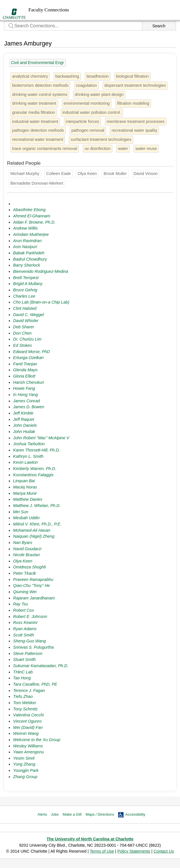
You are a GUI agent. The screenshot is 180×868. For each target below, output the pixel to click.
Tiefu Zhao (23, 696)
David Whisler (26, 321)
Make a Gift (72, 814)
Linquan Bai (24, 481)
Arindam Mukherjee (31, 234)
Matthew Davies (28, 499)
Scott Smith (24, 635)
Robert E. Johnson (30, 617)
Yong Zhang (24, 764)
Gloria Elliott (24, 376)
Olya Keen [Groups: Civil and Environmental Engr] (87, 174)
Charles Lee (24, 296)
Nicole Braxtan (26, 555)
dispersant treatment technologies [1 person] (135, 85)
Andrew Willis (25, 228)
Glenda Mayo (25, 370)
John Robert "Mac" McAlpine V (41, 438)
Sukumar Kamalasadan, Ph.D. (41, 666)
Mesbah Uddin (26, 518)
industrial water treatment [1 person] (35, 121)
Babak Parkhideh (29, 253)
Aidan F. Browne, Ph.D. (34, 222)
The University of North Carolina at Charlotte (90, 839)
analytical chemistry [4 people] (30, 76)
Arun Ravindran (27, 241)
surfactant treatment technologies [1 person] (101, 139)
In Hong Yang (25, 395)
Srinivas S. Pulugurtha (33, 647)
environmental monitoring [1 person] (87, 103)
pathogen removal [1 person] (88, 130)
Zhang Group (25, 777)
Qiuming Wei (25, 592)
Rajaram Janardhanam (34, 598)
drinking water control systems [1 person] (40, 94)
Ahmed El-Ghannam (32, 216)
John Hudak (24, 432)
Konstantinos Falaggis (33, 475)
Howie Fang (24, 388)
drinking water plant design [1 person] (99, 94)
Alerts (42, 814)
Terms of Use (102, 851)
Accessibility (135, 814)
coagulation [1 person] (86, 85)
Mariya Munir (25, 493)
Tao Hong (22, 678)
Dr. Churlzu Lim (27, 339)
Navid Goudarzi (27, 549)
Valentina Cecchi (28, 715)
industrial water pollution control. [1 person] (92, 112)
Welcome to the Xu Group (37, 740)
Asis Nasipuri (25, 247)
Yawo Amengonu (28, 752)
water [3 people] (123, 149)
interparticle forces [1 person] (82, 121)
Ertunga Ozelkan (28, 358)
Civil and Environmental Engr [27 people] (38, 63)
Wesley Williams (28, 746)
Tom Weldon (24, 703)
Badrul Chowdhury (30, 259)
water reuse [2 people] (146, 149)
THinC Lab (23, 672)
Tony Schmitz (25, 709)
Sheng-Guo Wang (29, 641)
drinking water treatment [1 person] (34, 103)
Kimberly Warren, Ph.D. (35, 469)
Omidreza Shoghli (29, 567)
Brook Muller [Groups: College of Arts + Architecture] (115, 174)
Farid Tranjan (25, 364)
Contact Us (164, 851)
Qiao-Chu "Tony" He (31, 585)
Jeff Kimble (23, 413)
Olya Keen (23, 561)
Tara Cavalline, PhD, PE (35, 684)
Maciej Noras (25, 487)
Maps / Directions (100, 814)
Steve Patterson (28, 653)
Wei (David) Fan (28, 727)
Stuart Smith (24, 659)
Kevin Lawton (25, 462)
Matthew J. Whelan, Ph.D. (37, 506)
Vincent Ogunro (27, 721)
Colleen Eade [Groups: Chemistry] (58, 174)
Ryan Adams (25, 629)
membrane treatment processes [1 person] (136, 121)
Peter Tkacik (24, 573)
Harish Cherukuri (28, 382)
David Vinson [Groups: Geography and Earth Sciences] (146, 174)
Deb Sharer (24, 327)
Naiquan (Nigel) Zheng (34, 536)
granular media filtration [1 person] (34, 112)
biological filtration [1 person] (132, 76)
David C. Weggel (28, 315)
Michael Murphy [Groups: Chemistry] (25, 174)
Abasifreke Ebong (29, 210)
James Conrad (26, 401)
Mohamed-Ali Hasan (32, 530)
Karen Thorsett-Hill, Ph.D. (36, 450)
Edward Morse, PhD (31, 352)
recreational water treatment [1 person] (38, 139)
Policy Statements (134, 851)
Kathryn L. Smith (28, 456)
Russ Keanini (25, 622)
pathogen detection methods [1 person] (38, 130)
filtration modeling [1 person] (133, 103)
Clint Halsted (25, 308)
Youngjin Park (26, 770)
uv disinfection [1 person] (98, 149)
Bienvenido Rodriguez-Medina (41, 271)
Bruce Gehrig (25, 290)
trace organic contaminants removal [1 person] (45, 149)
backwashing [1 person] (67, 76)
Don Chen (22, 333)
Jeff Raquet (24, 419)
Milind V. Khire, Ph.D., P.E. (37, 524)
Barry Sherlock (27, 265)
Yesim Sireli (24, 758)
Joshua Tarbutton (29, 444)
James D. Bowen (29, 407)
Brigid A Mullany (28, 284)
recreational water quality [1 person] (134, 130)
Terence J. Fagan (29, 690)
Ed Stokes (22, 345)
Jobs (55, 814)
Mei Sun (21, 512)
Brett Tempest (26, 278)
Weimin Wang (26, 733)
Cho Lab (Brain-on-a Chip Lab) (41, 302)
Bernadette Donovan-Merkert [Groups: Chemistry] (37, 183)
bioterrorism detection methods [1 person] (40, 85)
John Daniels (25, 425)
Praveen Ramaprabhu (33, 580)
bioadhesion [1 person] (98, 76)
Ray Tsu (20, 604)
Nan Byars (23, 543)
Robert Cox (23, 610)
